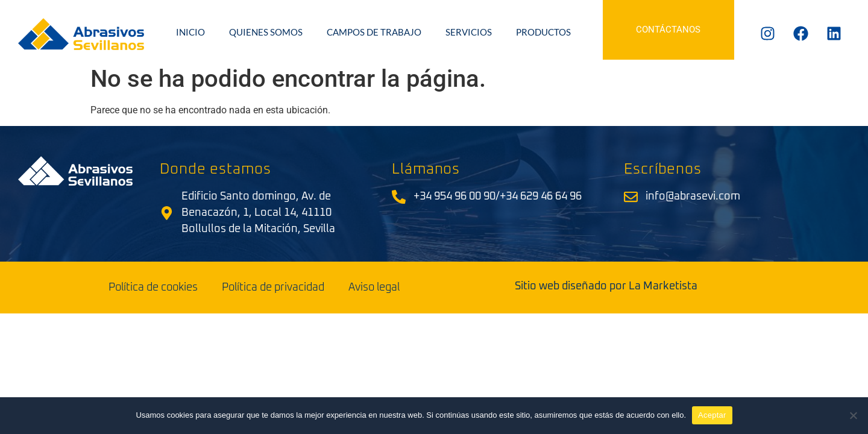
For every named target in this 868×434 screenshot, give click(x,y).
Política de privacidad (273, 288)
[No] (853, 415)
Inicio (190, 32)
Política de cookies (153, 288)
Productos (543, 32)
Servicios (469, 32)
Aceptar (712, 415)
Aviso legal (374, 288)
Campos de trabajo (374, 32)
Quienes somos (266, 32)
